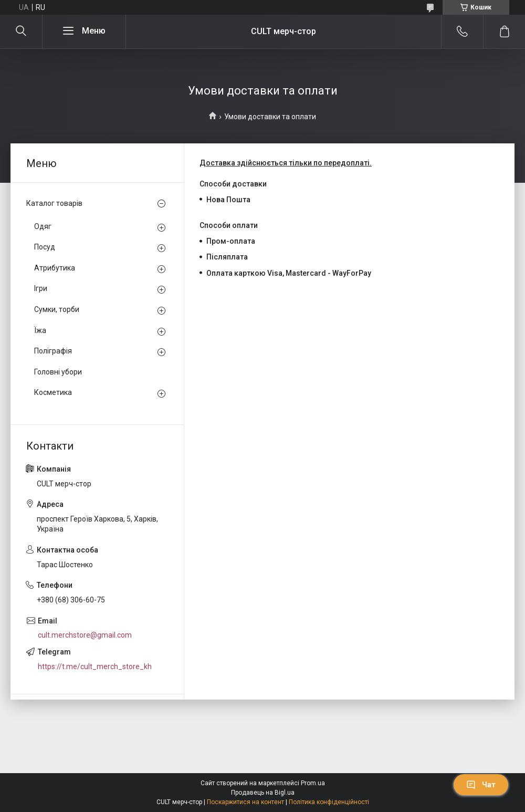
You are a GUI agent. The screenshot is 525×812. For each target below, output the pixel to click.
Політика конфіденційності (329, 802)
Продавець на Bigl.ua (263, 793)
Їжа (40, 330)
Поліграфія (53, 351)
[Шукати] (21, 32)
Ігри (41, 288)
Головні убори (58, 372)
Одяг (43, 226)
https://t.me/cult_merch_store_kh (95, 667)
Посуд (45, 247)
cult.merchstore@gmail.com (85, 635)
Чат (481, 785)
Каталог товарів (54, 203)
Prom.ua (313, 783)
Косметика (53, 392)
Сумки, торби (57, 309)
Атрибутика (55, 268)
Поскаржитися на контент (245, 802)
